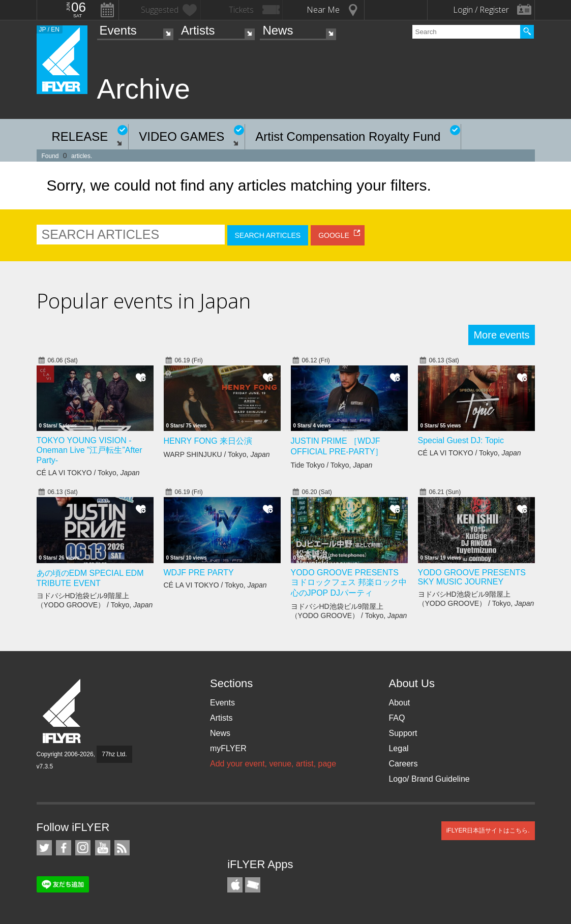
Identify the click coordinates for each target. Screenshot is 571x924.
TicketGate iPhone (253, 885)
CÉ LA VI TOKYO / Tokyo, (88, 473)
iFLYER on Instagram (83, 848)
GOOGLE (334, 235)
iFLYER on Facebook (64, 848)
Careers (403, 764)
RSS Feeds (122, 848)
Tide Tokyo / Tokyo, (332, 465)
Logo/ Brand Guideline (429, 779)
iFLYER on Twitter (44, 848)
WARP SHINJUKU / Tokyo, (217, 454)
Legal (398, 748)
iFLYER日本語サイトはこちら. (488, 830)
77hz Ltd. (114, 754)
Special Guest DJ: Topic (461, 440)
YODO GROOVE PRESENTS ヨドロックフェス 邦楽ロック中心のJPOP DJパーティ (349, 583)
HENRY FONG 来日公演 (208, 441)
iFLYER (63, 711)
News (278, 30)
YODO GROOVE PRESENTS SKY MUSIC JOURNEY (472, 577)
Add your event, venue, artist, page (273, 764)
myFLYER (228, 748)
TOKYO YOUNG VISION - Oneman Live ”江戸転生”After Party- (89, 450)
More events (501, 335)
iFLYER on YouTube (103, 848)
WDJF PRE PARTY (199, 573)
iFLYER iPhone (235, 885)
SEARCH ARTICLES (268, 235)
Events (118, 30)
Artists (198, 30)
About (399, 703)
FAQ (397, 718)
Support (403, 733)
